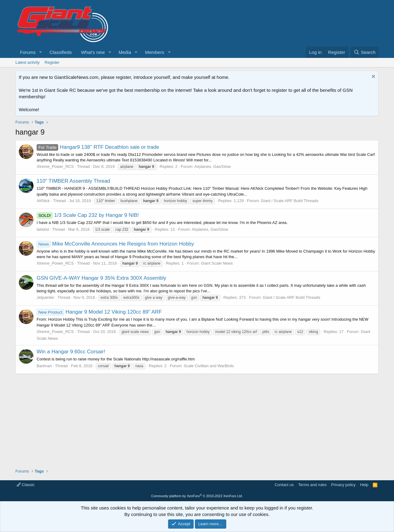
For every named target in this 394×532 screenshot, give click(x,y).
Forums (28, 52)
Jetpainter (45, 297)
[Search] (365, 52)
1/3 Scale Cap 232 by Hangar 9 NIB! (88, 215)
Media (125, 52)
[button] (41, 52)
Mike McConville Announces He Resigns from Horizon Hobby (115, 244)
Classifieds (61, 52)
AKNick (43, 201)
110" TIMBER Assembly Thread (73, 181)
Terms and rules (312, 485)
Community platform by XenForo (197, 496)
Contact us (284, 485)
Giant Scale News (217, 263)
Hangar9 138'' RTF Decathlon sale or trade (98, 147)
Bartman (44, 366)
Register (52, 62)
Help (364, 485)
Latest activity (28, 62)
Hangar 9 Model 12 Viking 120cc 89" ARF (99, 312)
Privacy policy (343, 485)
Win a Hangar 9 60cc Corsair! (71, 352)
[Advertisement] (197, 419)
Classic (26, 485)
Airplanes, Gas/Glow (213, 167)
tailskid (43, 229)
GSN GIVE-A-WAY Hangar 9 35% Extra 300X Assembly (101, 278)
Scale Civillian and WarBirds (209, 366)
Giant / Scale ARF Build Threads (289, 201)
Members (155, 52)
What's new (93, 52)
